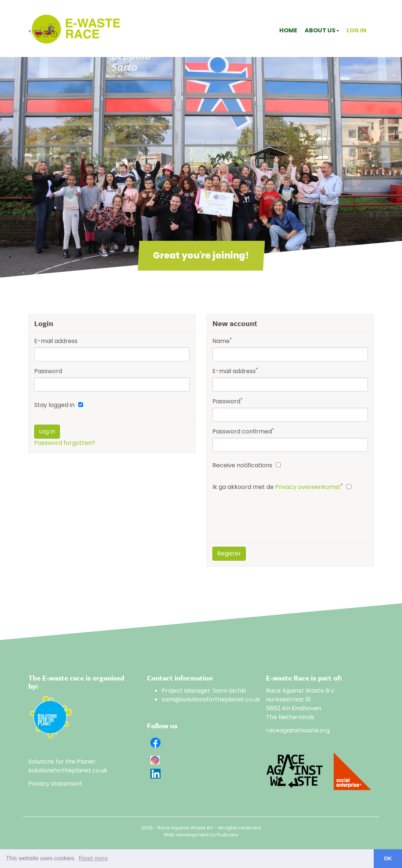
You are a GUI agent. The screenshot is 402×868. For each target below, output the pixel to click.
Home (288, 30)
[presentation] (268, 521)
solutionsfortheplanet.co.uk (68, 770)
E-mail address (56, 341)
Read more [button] (93, 858)
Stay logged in (54, 405)
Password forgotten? (65, 443)
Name (222, 341)
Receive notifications (242, 465)
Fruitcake (228, 835)
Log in (356, 30)
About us (322, 30)
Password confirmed (243, 431)
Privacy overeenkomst (308, 487)
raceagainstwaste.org (298, 730)
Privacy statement (55, 784)
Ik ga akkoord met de (278, 487)
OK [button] (388, 858)
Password (48, 371)
